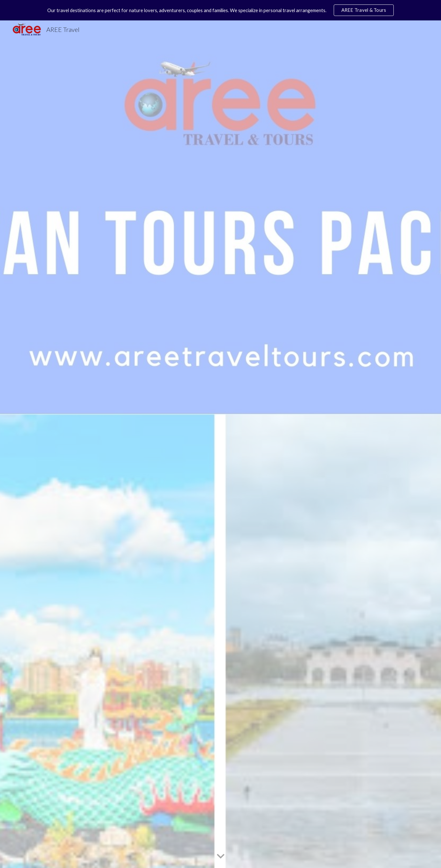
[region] (220, 10)
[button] (221, 857)
